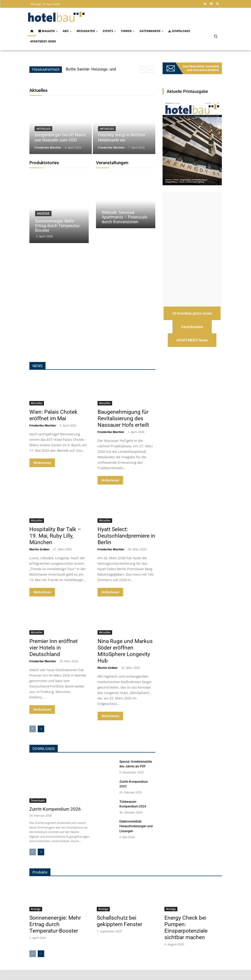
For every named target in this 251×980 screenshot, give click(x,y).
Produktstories (44, 163)
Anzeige (43, 214)
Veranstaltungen (112, 163)
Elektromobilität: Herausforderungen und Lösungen (136, 837)
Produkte (40, 882)
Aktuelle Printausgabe (187, 91)
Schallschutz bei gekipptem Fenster (120, 931)
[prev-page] (33, 739)
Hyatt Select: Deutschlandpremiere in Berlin (126, 546)
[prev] (142, 70)
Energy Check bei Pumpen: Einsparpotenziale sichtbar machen (186, 938)
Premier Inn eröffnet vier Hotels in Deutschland (54, 658)
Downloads (44, 759)
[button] (215, 36)
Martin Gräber (40, 559)
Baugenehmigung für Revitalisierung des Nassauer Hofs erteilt (123, 429)
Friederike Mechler (43, 435)
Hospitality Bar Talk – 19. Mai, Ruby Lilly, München (55, 546)
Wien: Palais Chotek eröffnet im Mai (53, 425)
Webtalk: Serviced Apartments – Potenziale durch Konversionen (124, 217)
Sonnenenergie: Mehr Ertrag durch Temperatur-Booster (58, 226)
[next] (150, 70)
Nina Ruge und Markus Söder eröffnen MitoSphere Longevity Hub (125, 661)
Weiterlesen (42, 473)
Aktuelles (38, 90)
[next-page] (41, 739)
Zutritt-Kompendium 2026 (55, 819)
